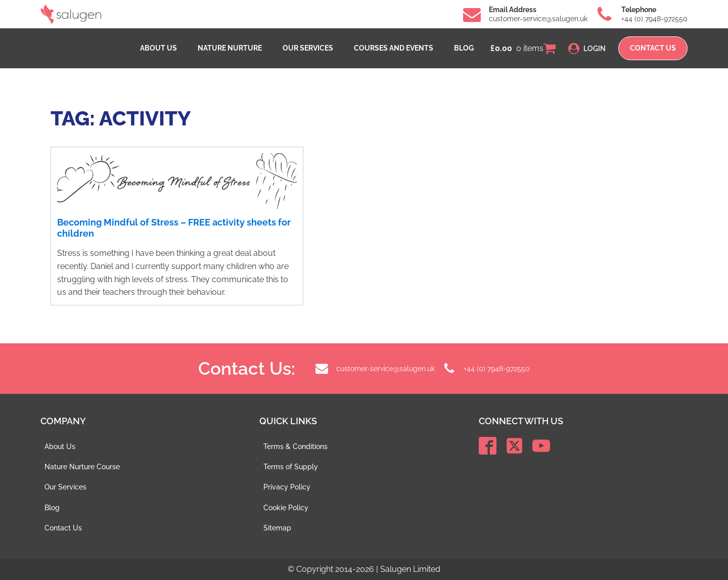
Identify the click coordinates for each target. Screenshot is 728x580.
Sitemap (277, 528)
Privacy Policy (287, 487)
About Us (158, 48)
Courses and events (394, 48)
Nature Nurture (230, 48)
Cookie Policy (286, 508)
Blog (464, 48)
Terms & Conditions (295, 447)
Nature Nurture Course (82, 467)
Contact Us (63, 528)
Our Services (308, 48)
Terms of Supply (291, 467)
